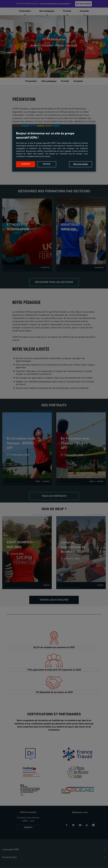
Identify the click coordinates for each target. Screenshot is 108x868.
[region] (54, 148)
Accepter (26, 164)
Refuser (47, 164)
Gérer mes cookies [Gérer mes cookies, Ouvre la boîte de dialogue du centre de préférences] (81, 164)
